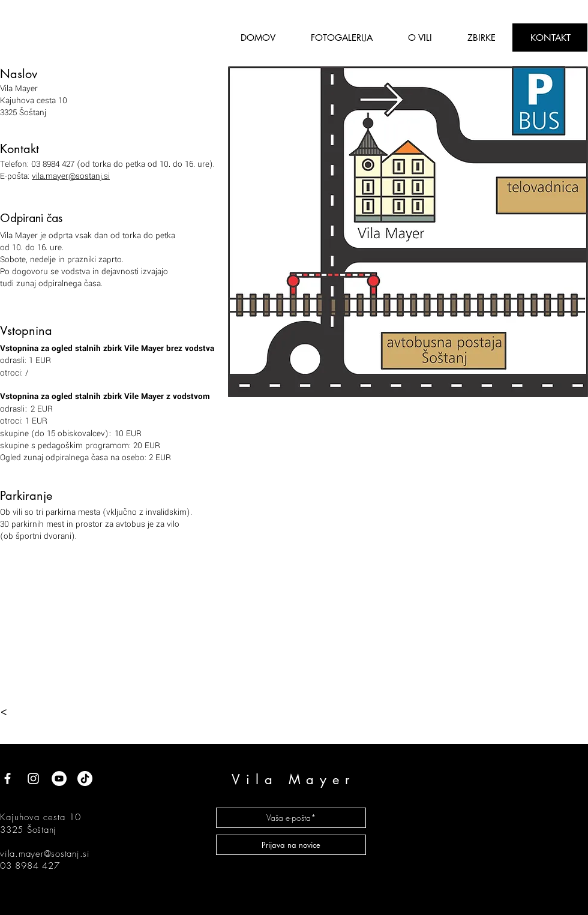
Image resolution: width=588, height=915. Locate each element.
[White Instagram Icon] (33, 778)
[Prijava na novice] (291, 845)
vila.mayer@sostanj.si (71, 176)
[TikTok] (85, 778)
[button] (420, 37)
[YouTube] (59, 778)
